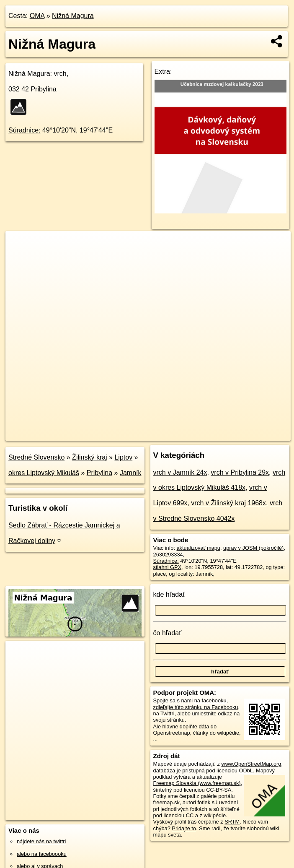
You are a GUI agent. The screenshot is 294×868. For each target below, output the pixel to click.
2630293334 (168, 555)
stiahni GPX (168, 567)
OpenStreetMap (146, 434)
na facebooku (210, 700)
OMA (37, 16)
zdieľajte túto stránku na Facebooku (196, 707)
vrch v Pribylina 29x (240, 472)
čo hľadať (168, 633)
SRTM (232, 822)
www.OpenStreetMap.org (251, 764)
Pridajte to (184, 828)
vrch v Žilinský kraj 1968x (228, 503)
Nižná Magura (73, 16)
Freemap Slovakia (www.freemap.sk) (197, 783)
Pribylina (99, 473)
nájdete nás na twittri (41, 841)
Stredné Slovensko (36, 457)
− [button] (20, 258)
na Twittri (164, 713)
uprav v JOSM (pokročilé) (253, 548)
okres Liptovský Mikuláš (44, 473)
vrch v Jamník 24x (180, 472)
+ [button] (20, 245)
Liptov (123, 457)
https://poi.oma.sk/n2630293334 (253, 434)
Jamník (131, 473)
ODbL (246, 771)
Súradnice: (24, 130)
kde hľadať (169, 594)
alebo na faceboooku (42, 854)
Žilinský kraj (90, 457)
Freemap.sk (189, 434)
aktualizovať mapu (199, 548)
